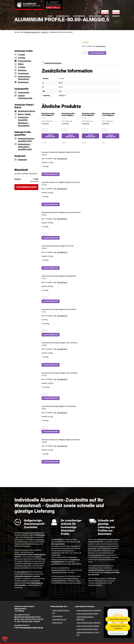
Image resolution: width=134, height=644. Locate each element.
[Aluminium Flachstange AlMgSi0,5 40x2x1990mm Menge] (44, 331)
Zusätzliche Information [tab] (53, 63)
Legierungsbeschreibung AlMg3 (87, 614)
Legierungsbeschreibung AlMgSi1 (88, 626)
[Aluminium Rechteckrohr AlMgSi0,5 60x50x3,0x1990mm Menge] (44, 234)
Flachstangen (23, 73)
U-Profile (22, 58)
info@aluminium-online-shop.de (31, 628)
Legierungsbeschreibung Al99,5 (87, 629)
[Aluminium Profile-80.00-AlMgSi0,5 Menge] (85, 53)
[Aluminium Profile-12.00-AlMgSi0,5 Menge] (105, 130)
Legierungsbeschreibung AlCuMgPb (89, 610)
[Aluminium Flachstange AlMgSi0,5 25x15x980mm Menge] (44, 428)
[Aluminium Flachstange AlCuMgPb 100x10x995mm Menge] (44, 395)
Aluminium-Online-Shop (31, 533)
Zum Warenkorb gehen (26, 187)
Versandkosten (101, 46)
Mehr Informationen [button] (118, 634)
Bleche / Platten (24, 114)
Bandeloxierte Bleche (27, 111)
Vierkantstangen (25, 61)
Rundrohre (22, 70)
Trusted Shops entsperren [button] (118, 619)
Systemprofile (24, 93)
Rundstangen (23, 82)
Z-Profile (22, 67)
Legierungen (40, 539)
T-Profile (21, 55)
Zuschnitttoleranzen (58, 570)
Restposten (23, 160)
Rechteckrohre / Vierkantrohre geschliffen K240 (25, 147)
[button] (5, 639)
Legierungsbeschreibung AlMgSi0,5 (89, 623)
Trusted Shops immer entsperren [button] (118, 627)
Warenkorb (116, 12)
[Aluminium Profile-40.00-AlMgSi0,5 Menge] (85, 130)
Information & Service (59, 572)
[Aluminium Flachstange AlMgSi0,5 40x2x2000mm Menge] (44, 298)
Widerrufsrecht (57, 623)
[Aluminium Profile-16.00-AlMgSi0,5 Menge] (44, 130)
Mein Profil (105, 12)
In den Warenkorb (97, 53)
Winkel (21, 64)
